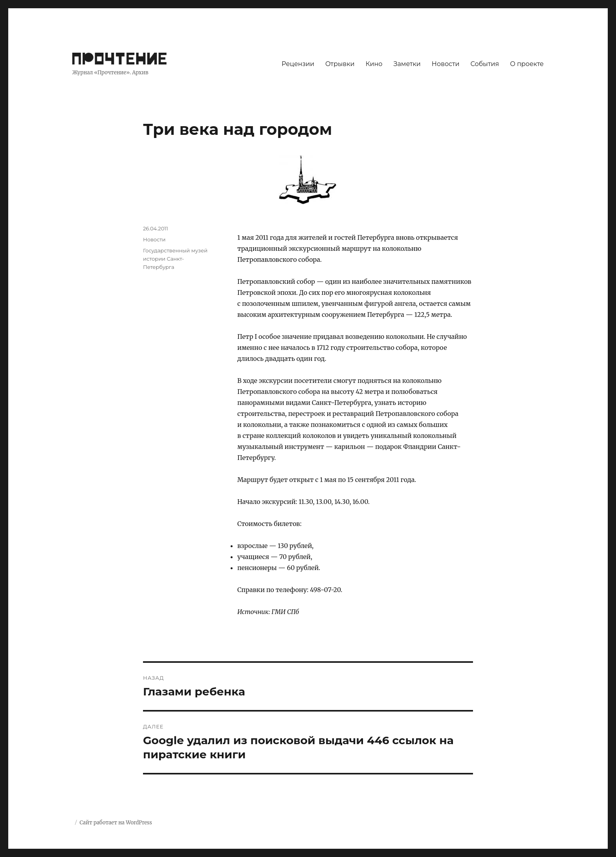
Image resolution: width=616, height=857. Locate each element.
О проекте (527, 64)
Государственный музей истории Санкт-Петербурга (175, 259)
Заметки (407, 64)
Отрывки (340, 64)
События (485, 64)
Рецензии (298, 64)
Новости (446, 64)
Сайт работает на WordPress (115, 823)
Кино (374, 64)
